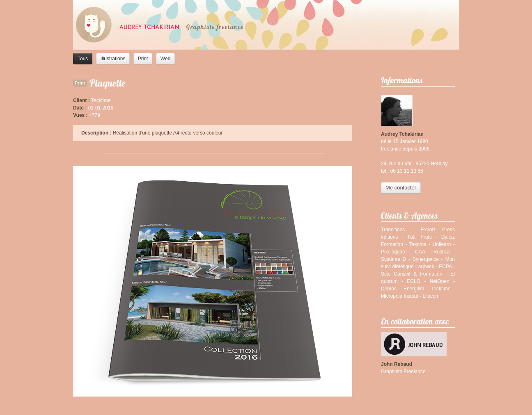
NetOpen (440, 281)
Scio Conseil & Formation (412, 274)
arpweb (426, 267)
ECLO (414, 281)
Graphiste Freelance (403, 372)
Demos (389, 289)
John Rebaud (397, 364)
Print (143, 59)
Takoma (418, 244)
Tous (83, 59)
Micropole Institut (400, 296)
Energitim (414, 289)
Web (165, 59)
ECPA (445, 267)
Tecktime (441, 289)
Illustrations (113, 59)
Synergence (426, 259)
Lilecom (431, 296)
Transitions (393, 230)
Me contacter (401, 188)
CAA (420, 252)
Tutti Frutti (420, 237)
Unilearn (442, 244)
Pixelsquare (394, 252)
